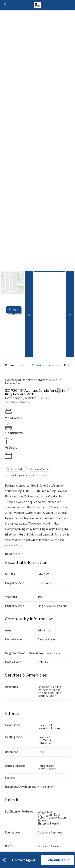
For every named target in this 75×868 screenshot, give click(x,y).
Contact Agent (24, 860)
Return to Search (16, 365)
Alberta (36, 365)
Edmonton (52, 365)
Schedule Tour (58, 860)
